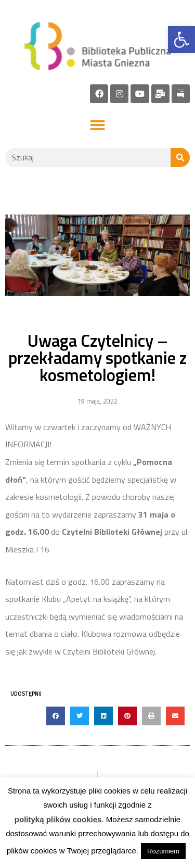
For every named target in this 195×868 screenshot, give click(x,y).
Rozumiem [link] (163, 851)
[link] (181, 40)
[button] (97, 126)
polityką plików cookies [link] (58, 819)
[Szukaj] (180, 158)
